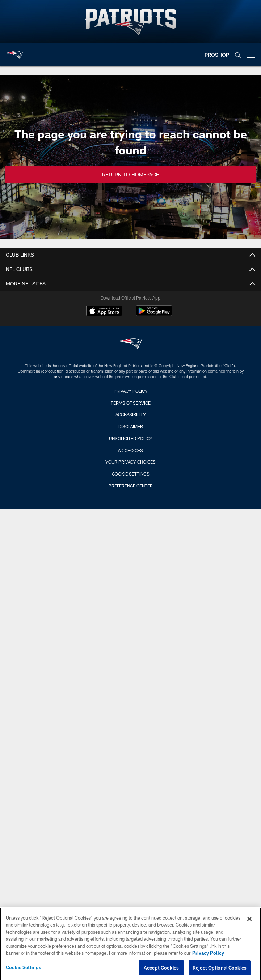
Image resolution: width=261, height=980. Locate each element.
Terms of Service (131, 403)
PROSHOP (217, 55)
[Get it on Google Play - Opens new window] (154, 315)
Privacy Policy (131, 391)
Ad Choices (130, 450)
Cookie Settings (131, 474)
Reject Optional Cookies (220, 971)
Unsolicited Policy (131, 438)
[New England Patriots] (131, 345)
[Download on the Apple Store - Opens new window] (104, 312)
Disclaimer (131, 426)
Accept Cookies (161, 971)
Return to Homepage (130, 174)
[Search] (238, 55)
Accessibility (131, 414)
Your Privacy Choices (130, 462)
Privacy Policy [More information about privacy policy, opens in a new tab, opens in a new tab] (208, 957)
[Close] (249, 923)
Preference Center (131, 486)
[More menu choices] (251, 55)
